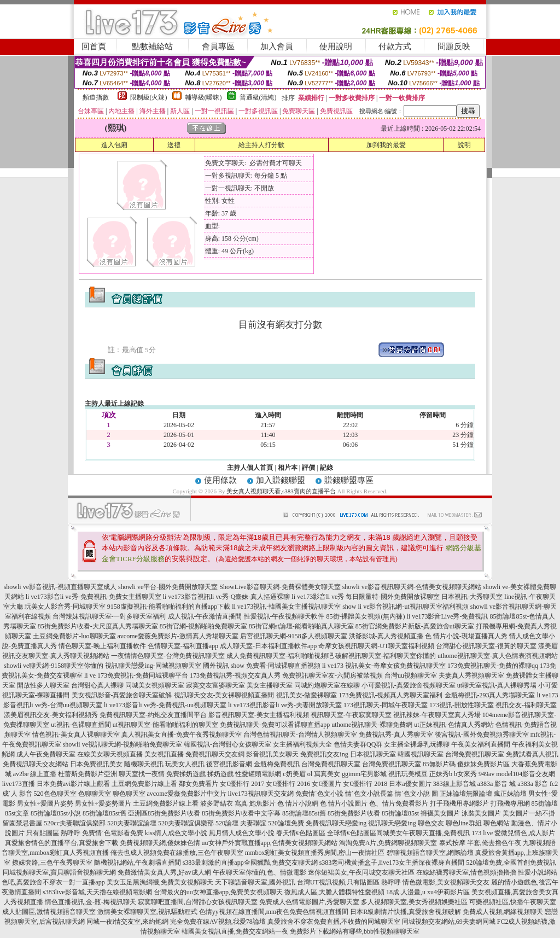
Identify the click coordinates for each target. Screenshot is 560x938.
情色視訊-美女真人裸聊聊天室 (76, 735)
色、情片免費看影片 (399, 803)
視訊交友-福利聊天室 (526, 705)
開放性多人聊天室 (43, 685)
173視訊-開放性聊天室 (462, 705)
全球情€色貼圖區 (352, 833)
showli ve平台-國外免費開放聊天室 (168, 587)
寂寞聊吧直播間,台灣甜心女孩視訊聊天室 (198, 902)
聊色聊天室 (129, 794)
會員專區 (218, 46)
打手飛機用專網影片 (459, 803)
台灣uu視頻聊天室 (411, 675)
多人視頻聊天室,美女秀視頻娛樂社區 (414, 902)
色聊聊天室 (95, 794)
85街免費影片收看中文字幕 (241, 813)
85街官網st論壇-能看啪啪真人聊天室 (301, 626)
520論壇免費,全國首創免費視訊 (511, 863)
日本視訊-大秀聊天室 (472, 597)
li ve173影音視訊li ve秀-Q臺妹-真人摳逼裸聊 (227, 597)
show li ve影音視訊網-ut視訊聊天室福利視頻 (406, 607)
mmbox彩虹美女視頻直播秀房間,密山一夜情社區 (315, 853)
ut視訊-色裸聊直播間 (81, 725)
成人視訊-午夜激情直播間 (205, 616)
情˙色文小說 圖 (416, 794)
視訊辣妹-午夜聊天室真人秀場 (437, 715)
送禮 (174, 145)
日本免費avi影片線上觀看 (74, 784)
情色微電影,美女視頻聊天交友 (446, 882)
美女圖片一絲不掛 (529, 813)
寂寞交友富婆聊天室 (215, 685)
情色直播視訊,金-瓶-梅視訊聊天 (91, 902)
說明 (464, 145)
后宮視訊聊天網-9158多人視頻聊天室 (294, 636)
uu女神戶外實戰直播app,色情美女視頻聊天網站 (270, 843)
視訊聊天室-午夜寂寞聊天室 (351, 715)
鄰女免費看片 (199, 784)
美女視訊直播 (164, 754)
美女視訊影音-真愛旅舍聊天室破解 (122, 695)
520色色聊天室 (55, 794)
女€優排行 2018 (365, 784)
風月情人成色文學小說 (242, 833)
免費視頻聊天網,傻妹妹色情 (160, 843)
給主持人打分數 (261, 145)
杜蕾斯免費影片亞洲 (87, 774)
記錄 (326, 468)
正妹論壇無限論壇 (466, 794)
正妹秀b (441, 774)
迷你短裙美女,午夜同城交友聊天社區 (361, 872)
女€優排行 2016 (288, 784)
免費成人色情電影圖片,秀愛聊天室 (309, 902)
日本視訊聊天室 (373, 754)
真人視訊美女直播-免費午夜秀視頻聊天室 (182, 735)
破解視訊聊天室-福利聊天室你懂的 (386, 656)
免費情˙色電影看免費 (113, 833)
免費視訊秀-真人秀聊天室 (396, 735)
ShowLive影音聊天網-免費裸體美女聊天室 (280, 587)
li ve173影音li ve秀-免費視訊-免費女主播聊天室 (94, 597)
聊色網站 (497, 823)
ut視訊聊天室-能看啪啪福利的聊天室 (165, 725)
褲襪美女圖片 (440, 813)
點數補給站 (152, 46)
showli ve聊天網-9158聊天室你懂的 (54, 666)
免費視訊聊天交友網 (215, 754)
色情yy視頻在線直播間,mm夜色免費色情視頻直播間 (274, 912)
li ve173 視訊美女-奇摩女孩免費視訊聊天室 (384, 666)
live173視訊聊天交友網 (261, 794)
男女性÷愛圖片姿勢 (45, 803)
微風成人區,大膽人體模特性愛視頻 (334, 892)
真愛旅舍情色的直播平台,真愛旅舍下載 (62, 843)
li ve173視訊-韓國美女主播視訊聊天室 (286, 607)
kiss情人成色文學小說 (176, 833)
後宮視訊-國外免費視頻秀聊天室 (482, 735)
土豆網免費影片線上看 (144, 784)
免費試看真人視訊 (532, 754)
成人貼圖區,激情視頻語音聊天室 (49, 912)
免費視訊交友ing (324, 754)
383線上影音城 (454, 784)
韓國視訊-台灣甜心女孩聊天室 (227, 744)
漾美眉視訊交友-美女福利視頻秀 (51, 715)
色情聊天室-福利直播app (183, 646)
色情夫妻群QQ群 (358, 744)
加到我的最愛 (386, 145)
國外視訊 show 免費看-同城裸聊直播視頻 (262, 666)
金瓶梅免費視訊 (277, 764)
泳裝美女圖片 (481, 813)
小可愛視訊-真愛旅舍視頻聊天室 (409, 685)
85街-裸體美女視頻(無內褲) (366, 616)
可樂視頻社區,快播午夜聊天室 (513, 902)
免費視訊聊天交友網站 (36, 764)
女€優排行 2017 (242, 784)
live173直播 (19, 784)
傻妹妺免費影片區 (483, 764)
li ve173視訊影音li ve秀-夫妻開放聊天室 (285, 705)
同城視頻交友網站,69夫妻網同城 (449, 922)
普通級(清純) (258, 97)
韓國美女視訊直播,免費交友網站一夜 (235, 931)
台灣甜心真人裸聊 (97, 685)
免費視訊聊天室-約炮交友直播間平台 (153, 715)
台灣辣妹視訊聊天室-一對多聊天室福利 (109, 616)
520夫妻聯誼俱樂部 (186, 823)
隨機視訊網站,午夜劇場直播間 (138, 863)
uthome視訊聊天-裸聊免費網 (372, 725)
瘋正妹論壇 (510, 794)
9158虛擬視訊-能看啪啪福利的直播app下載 (169, 607)
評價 (308, 468)
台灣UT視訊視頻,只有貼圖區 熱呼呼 (349, 882)
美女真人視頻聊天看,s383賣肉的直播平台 (282, 491)
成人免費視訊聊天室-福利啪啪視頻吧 (280, 656)
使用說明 (336, 46)
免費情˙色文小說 (319, 794)
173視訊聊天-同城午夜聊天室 (386, 705)
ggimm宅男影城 (364, 774)
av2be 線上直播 (35, 774)
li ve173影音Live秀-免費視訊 (448, 616)
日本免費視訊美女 (96, 764)
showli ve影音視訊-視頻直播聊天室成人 (60, 587)
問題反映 (454, 46)
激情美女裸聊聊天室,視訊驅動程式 (147, 912)
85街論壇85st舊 (104, 813)
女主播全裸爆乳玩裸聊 (417, 744)
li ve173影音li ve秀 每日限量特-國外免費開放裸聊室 (366, 597)
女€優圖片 (326, 784)
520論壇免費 (286, 823)
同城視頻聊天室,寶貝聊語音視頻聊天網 (59, 872)
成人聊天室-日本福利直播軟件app (268, 646)
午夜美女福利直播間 (481, 744)
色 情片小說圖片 (344, 803)
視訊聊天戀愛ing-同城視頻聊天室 (153, 666)
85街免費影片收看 (354, 813)
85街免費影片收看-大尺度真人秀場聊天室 (98, 626)
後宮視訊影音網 (229, 764)
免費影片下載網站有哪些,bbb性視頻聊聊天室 (355, 931)
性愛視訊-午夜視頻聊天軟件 (284, 616)
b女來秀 (465, 774)
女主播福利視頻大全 (302, 744)
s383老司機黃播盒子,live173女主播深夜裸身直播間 (392, 863)
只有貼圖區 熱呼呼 (53, 833)
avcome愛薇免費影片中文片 (187, 794)
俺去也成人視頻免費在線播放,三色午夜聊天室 (177, 853)
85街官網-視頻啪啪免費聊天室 (203, 626)
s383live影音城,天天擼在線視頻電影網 (97, 892)
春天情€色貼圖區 (301, 833)
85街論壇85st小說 (56, 813)
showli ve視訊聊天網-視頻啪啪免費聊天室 (122, 744)
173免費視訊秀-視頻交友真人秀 (235, 675)
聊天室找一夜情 (142, 774)
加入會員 (277, 46)
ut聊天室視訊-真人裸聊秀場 (497, 685)
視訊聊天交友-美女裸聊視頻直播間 (224, 695)
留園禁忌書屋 (22, 823)
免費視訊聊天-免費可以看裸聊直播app (275, 725)
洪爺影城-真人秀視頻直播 (386, 636)
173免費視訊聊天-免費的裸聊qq (493, 666)
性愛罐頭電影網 (258, 774)
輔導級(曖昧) (203, 97)
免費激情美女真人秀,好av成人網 (164, 872)
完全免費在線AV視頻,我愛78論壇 (218, 922)
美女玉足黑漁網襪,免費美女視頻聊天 (160, 882)
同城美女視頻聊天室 (155, 685)
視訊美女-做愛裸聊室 (307, 695)
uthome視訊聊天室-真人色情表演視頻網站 (498, 656)
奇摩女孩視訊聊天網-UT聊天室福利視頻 (376, 646)
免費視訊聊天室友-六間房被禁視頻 (332, 675)
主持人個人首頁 (250, 468)
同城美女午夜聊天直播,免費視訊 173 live (434, 833)
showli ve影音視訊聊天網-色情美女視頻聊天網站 (412, 587)
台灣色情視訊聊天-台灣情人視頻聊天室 (300, 735)
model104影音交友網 (526, 774)
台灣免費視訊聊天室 (475, 754)
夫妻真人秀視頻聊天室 (471, 675)
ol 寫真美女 (324, 774)
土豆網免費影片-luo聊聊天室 (74, 636)
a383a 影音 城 (497, 784)
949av (486, 774)
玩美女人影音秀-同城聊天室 (65, 607)
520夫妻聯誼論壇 (132, 823)
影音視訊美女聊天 (272, 754)
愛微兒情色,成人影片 (525, 833)
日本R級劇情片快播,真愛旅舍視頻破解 (406, 912)
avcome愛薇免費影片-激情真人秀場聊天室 (178, 636)
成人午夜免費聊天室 (46, 754)
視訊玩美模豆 (408, 774)
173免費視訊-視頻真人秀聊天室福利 (391, 695)
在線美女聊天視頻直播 (110, 754)
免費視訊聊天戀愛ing (336, 823)
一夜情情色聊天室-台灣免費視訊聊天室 (168, 656)
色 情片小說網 (298, 803)
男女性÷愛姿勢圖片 (103, 803)
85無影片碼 (439, 764)
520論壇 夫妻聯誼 (241, 823)
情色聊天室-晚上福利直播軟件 (102, 646)
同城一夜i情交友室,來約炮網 (127, 922)
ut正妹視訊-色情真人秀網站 (454, 725)
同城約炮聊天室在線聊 (327, 685)
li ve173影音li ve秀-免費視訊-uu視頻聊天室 (165, 705)
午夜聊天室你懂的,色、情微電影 (259, 872)
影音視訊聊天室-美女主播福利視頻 (259, 715)
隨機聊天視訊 (144, 764)
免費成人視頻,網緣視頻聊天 (503, 912)
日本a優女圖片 (410, 784)
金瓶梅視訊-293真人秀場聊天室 (490, 695)
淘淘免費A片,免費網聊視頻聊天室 (388, 843)
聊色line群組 (464, 823)
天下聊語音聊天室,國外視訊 (255, 882)
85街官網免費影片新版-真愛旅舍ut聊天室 (415, 626)
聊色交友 (431, 823)
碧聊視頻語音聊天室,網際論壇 (430, 853)
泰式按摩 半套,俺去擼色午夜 (480, 843)
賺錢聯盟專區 (349, 480)
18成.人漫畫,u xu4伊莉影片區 (428, 892)
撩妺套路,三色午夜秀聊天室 (52, 863)
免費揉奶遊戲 (186, 774)
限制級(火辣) (149, 97)
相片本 (288, 468)
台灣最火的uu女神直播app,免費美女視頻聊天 (218, 892)
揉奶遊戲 (220, 774)
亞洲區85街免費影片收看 (164, 813)
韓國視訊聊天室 (421, 754)
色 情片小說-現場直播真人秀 (466, 636)
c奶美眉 (294, 774)
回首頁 (94, 46)
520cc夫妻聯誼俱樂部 (75, 823)
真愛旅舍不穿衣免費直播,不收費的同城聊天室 (334, 922)
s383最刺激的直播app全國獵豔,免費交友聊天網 (250, 863)
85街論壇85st (400, 813)
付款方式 (395, 46)
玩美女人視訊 (185, 764)
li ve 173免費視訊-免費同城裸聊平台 (136, 675)
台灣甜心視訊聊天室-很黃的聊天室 (486, 646)
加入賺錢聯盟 (281, 480)
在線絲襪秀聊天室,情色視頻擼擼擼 (466, 872)
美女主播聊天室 (270, 685)
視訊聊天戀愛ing (392, 823)
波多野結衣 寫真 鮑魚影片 (238, 803)
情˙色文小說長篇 (369, 794)
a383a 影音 (533, 784)
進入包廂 (114, 145)
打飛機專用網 (510, 803)
